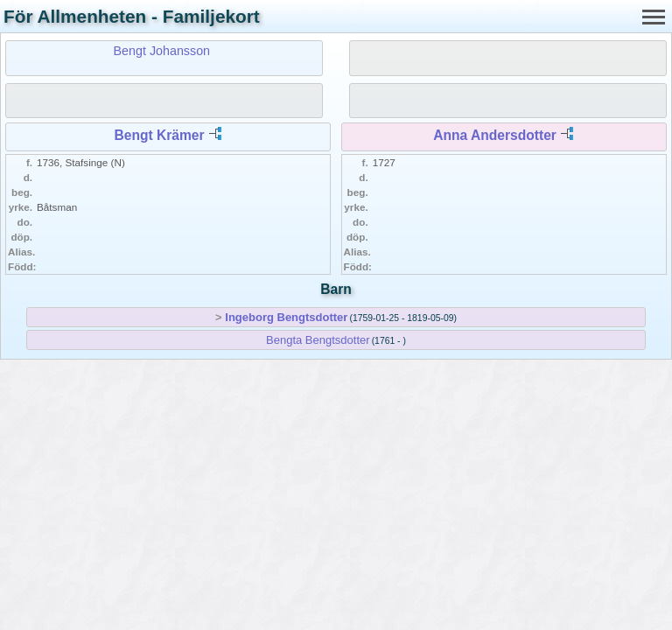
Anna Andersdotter (495, 135)
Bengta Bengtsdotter (318, 340)
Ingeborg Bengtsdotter (286, 317)
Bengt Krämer (159, 135)
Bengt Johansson (162, 51)
